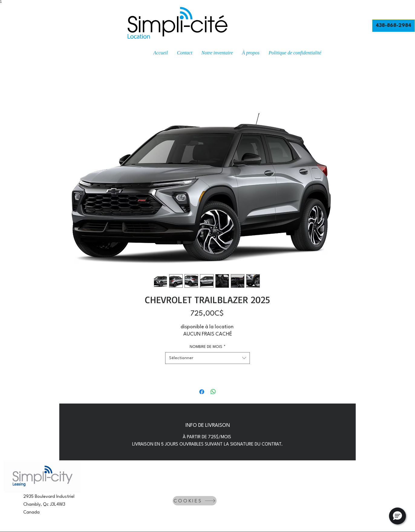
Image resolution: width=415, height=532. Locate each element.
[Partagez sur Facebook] (202, 392)
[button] (397, 516)
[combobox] (207, 358)
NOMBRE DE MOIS (208, 347)
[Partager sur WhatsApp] (213, 392)
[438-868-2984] (394, 26)
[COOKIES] (195, 501)
